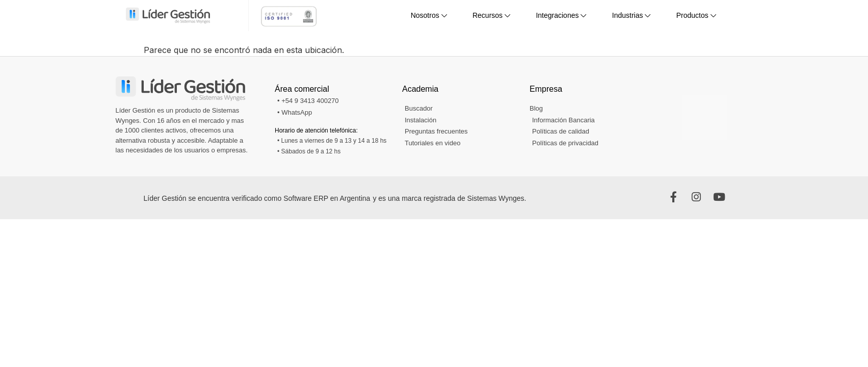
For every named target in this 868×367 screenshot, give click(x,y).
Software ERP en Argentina (327, 198)
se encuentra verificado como (236, 198)
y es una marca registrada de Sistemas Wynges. (449, 198)
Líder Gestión (166, 198)
